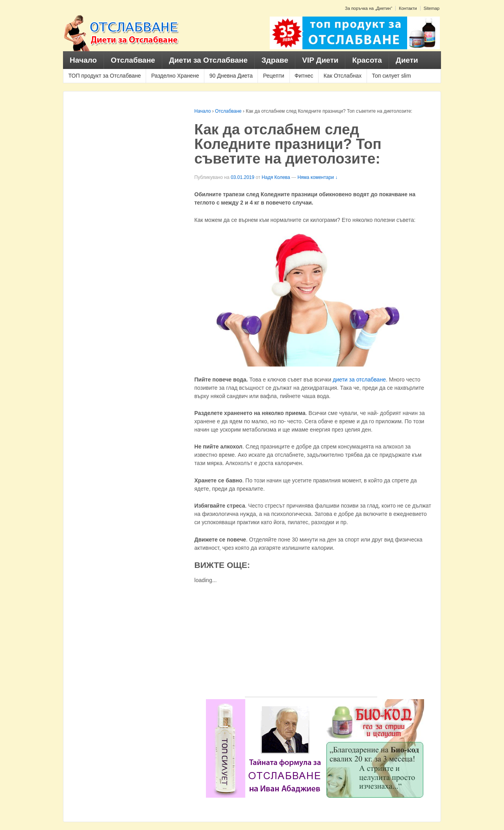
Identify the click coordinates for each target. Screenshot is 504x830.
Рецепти (274, 76)
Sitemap (432, 8)
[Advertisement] (311, 642)
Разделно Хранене (175, 76)
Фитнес (304, 76)
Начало (83, 60)
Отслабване (133, 60)
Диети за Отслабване (208, 60)
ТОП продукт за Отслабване (105, 76)
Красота (367, 60)
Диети (407, 60)
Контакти (408, 8)
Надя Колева (276, 177)
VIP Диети (320, 60)
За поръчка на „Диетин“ (369, 8)
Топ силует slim (391, 76)
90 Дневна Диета (231, 76)
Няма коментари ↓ (317, 177)
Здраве (275, 60)
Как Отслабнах (343, 76)
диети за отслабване (359, 380)
